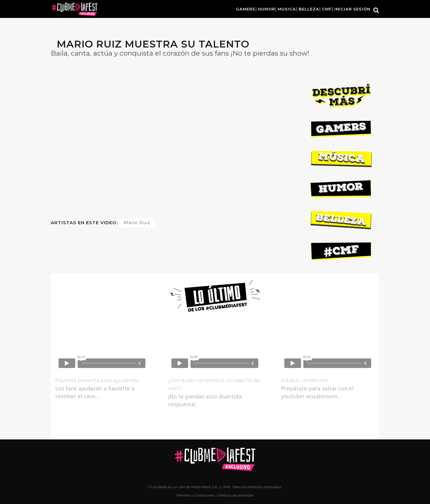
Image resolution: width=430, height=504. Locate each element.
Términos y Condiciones (196, 495)
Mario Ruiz (137, 223)
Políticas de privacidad (236, 495)
